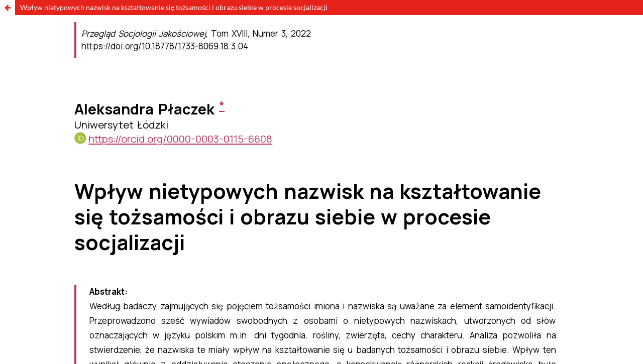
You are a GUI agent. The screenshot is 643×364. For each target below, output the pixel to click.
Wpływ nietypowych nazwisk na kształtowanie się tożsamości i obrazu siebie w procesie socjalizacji (174, 7)
